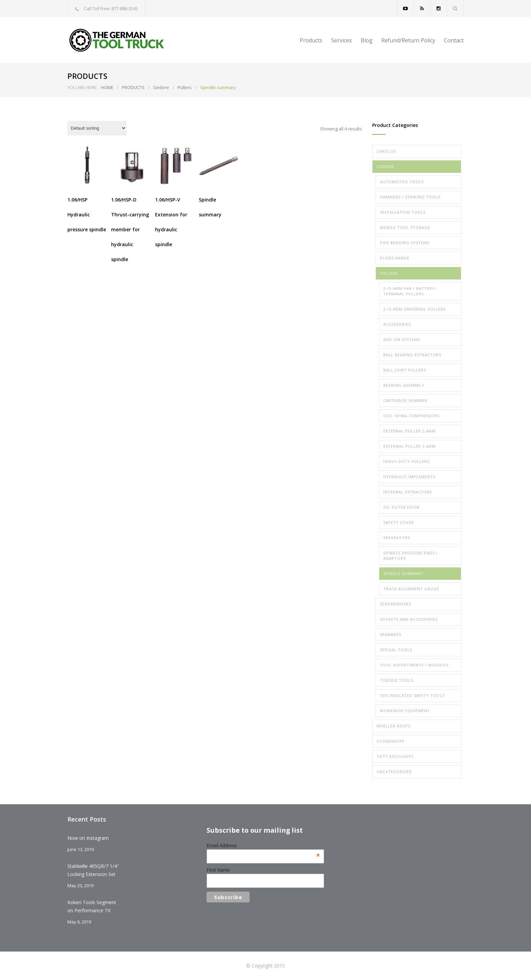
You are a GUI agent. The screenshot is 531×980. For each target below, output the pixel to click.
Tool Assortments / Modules (414, 665)
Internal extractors (408, 492)
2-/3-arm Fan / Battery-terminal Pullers (410, 291)
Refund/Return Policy (408, 40)
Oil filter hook (401, 507)
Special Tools (396, 650)
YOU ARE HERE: (82, 87)
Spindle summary (403, 573)
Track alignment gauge (411, 589)
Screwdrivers (396, 604)
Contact (454, 40)
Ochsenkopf (391, 741)
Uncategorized (394, 772)
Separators (397, 538)
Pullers (185, 87)
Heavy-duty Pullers (406, 461)
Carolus (386, 151)
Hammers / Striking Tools (410, 197)
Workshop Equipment (405, 711)
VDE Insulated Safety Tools (412, 695)
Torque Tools (397, 680)
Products (311, 40)
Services (342, 40)
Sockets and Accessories (409, 619)
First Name (218, 870)
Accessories (397, 324)
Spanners (391, 634)
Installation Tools (403, 212)
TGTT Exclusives (395, 756)
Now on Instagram (88, 838)
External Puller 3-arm (409, 446)
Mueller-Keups (394, 726)
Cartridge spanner (405, 400)
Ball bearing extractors (412, 355)
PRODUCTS (133, 87)
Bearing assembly (404, 385)
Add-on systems (402, 339)
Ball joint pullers (405, 370)
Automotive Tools (402, 182)
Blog (367, 40)
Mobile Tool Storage (405, 227)
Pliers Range (395, 258)
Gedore (161, 87)
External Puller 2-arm (409, 431)
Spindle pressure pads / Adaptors (411, 556)
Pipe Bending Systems (405, 243)
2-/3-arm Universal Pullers (415, 309)
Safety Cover (399, 522)
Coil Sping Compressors (411, 416)
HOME (107, 87)
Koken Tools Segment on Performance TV (92, 906)
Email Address (263, 846)
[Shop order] (97, 128)
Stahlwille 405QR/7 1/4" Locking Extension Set (93, 870)
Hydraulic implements (409, 477)
